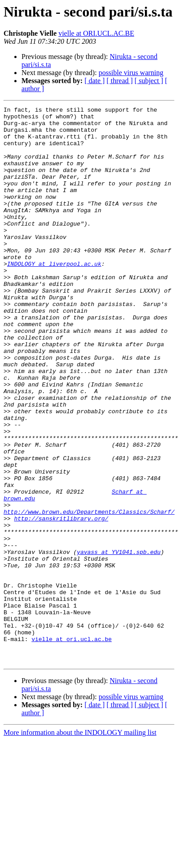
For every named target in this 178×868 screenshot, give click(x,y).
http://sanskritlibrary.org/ (61, 601)
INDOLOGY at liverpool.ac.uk (54, 296)
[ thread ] (120, 81)
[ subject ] (149, 81)
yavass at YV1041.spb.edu (119, 642)
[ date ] (95, 81)
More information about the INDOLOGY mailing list (80, 844)
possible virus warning (131, 73)
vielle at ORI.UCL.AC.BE (96, 33)
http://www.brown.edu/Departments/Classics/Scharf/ (89, 593)
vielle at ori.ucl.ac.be (71, 746)
